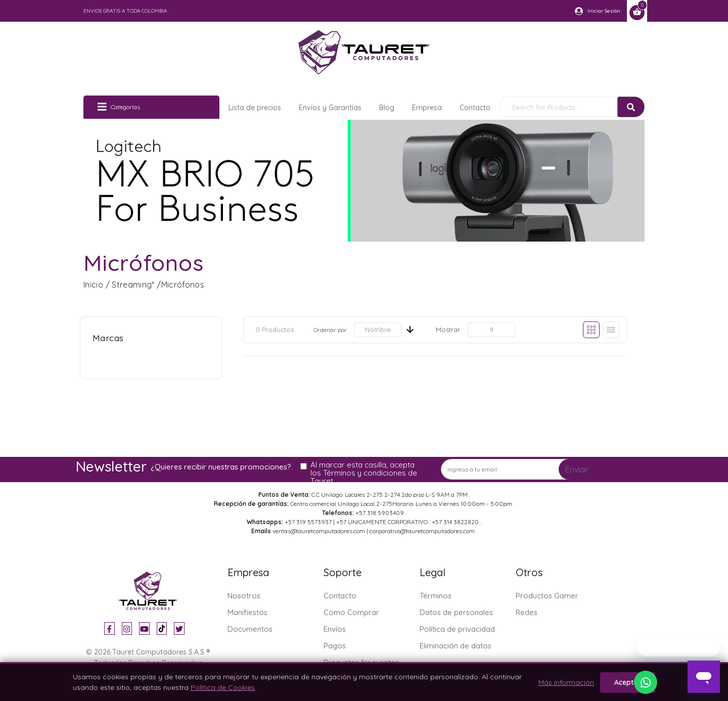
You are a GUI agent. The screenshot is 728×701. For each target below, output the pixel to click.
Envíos (335, 629)
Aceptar (628, 682)
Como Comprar (351, 612)
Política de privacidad (457, 629)
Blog (387, 108)
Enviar (577, 470)
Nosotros (244, 596)
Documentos (250, 629)
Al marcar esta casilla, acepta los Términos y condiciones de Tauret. (364, 473)
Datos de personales (456, 612)
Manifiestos (247, 612)
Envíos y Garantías (330, 108)
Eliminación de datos (456, 646)
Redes (527, 612)
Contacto (475, 108)
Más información (566, 682)
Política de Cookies (223, 687)
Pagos (335, 646)
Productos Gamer (547, 596)
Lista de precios (255, 108)
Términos (436, 596)
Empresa (427, 108)
